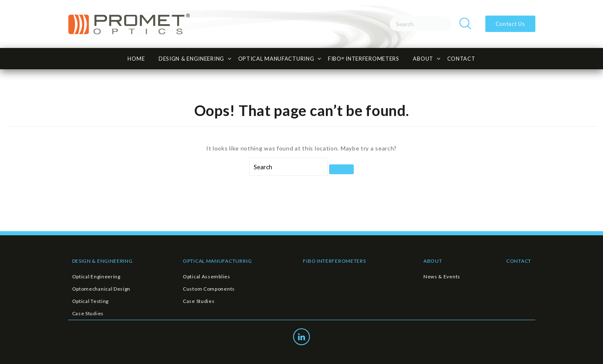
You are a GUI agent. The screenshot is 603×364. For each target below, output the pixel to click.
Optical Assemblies (207, 276)
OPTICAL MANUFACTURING (217, 261)
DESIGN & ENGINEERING (102, 261)
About (423, 59)
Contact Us (510, 24)
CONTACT (461, 59)
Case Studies (88, 313)
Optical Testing (91, 301)
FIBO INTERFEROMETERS (334, 261)
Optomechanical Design (101, 289)
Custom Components (209, 289)
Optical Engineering (96, 276)
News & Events (442, 276)
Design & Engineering (191, 59)
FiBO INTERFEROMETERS (364, 59)
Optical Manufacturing (276, 59)
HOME (136, 59)
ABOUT (433, 261)
